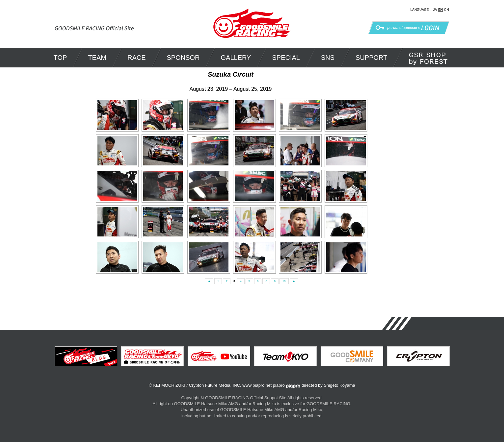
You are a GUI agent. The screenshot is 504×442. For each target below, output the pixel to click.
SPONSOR (183, 58)
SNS (328, 58)
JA (435, 10)
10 (284, 281)
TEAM (97, 58)
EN (440, 10)
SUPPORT (371, 58)
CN (446, 10)
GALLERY (236, 58)
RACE (137, 58)
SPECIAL (286, 58)
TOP (60, 58)
